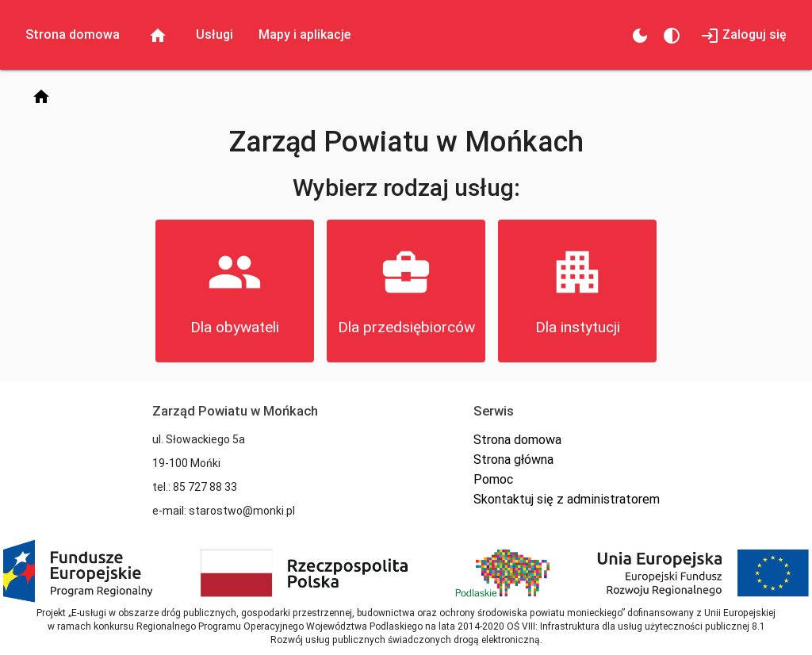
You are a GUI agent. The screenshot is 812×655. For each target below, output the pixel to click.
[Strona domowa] (41, 96)
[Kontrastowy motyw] (672, 35)
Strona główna (513, 460)
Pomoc (493, 479)
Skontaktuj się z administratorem (567, 499)
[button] (235, 291)
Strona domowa (517, 440)
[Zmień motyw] (640, 35)
